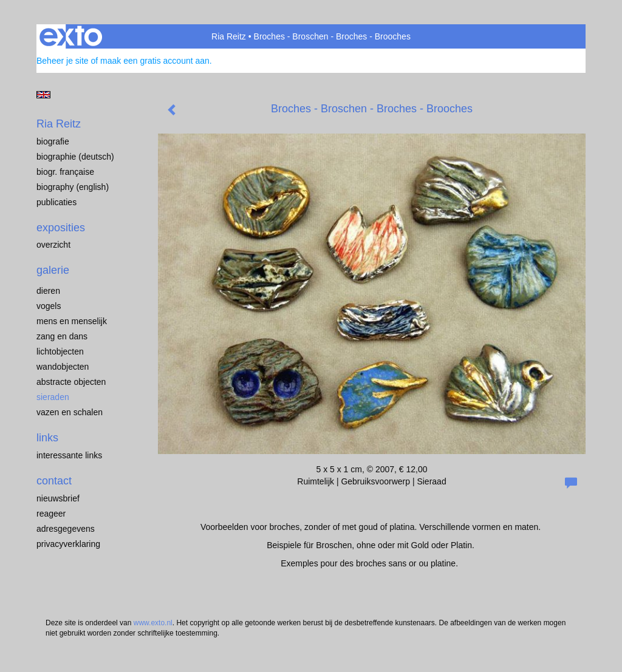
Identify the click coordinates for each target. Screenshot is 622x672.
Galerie (53, 270)
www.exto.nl (153, 623)
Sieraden (53, 397)
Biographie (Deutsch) (75, 157)
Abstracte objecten (71, 382)
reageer (51, 514)
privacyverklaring (68, 544)
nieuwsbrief (58, 498)
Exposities (61, 228)
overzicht (53, 245)
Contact (54, 481)
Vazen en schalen (70, 412)
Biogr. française (65, 172)
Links (47, 438)
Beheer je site (63, 61)
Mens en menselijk (72, 321)
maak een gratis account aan (155, 61)
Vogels (49, 306)
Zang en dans (62, 336)
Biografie (53, 141)
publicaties (56, 202)
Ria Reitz (229, 36)
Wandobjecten (63, 367)
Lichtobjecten (60, 351)
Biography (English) (73, 187)
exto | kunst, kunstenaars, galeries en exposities (71, 36)
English (43, 95)
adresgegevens (66, 529)
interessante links (69, 455)
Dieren (48, 291)
